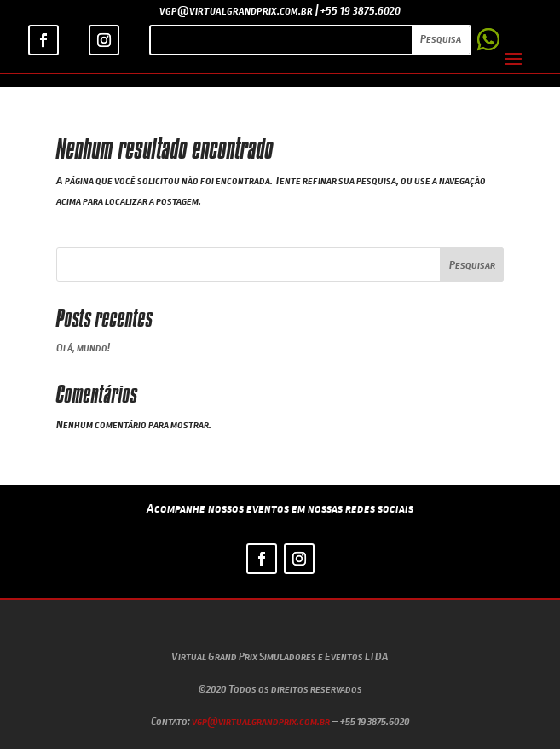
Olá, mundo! (83, 347)
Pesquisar (472, 264)
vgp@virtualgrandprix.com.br (261, 721)
